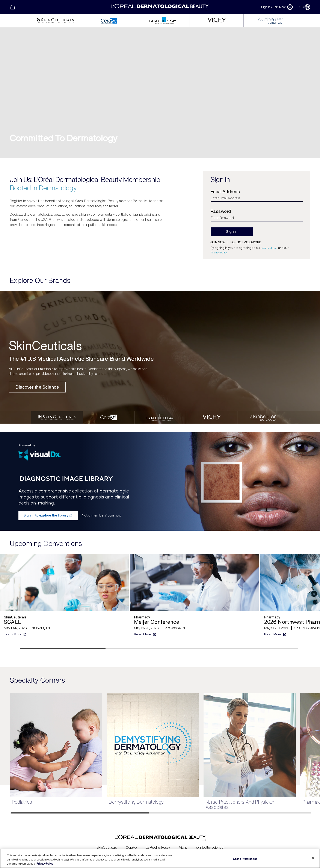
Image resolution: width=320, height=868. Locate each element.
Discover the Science (37, 387)
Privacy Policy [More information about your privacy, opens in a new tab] (45, 864)
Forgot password (246, 242)
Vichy (183, 845)
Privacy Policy (219, 252)
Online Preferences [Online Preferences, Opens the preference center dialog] (245, 859)
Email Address (225, 192)
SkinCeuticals (107, 845)
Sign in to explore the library (48, 513)
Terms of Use (269, 248)
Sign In (266, 7)
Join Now (279, 7)
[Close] (313, 858)
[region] (160, 858)
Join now (218, 242)
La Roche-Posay (158, 845)
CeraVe (131, 845)
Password (221, 211)
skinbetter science (210, 845)
